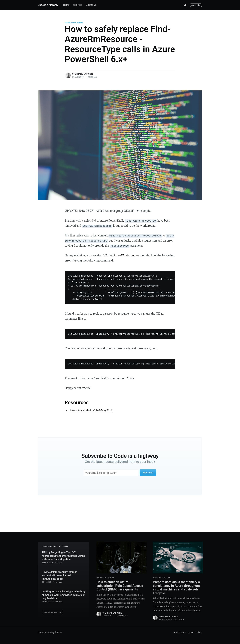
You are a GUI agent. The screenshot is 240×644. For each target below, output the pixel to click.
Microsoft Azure (74, 23)
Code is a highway (48, 5)
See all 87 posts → (53, 611)
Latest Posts (178, 633)
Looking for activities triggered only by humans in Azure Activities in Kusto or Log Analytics (63, 594)
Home (66, 5)
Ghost (200, 633)
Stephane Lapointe (83, 74)
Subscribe (196, 5)
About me (91, 5)
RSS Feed (78, 5)
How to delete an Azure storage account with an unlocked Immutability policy (59, 574)
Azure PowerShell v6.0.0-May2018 (92, 410)
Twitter (190, 633)
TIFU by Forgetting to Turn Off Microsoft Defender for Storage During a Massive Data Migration (63, 555)
